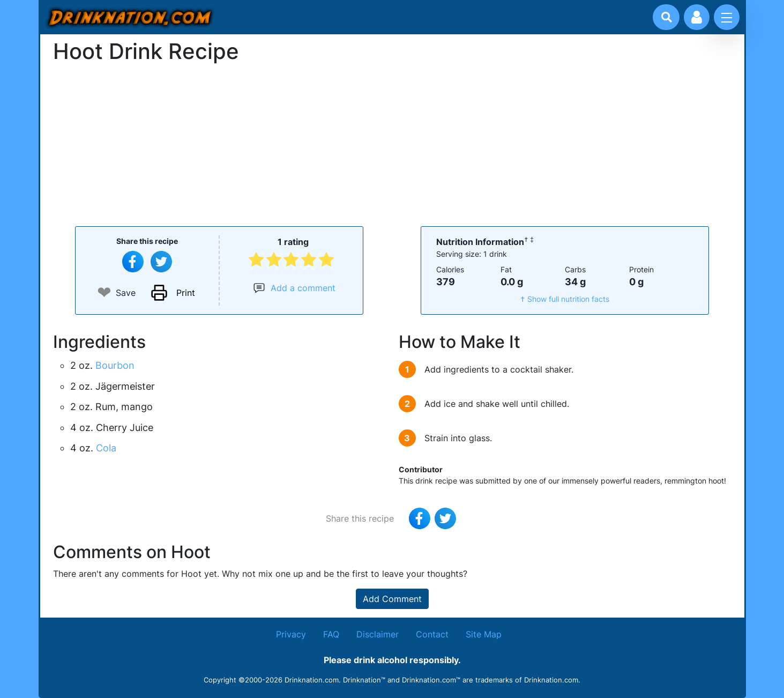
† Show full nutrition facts (565, 299)
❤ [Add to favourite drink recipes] (104, 292)
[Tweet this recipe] (161, 262)
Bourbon (115, 365)
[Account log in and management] (697, 17)
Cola (106, 448)
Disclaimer (378, 634)
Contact (432, 634)
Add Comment (392, 599)
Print (186, 293)
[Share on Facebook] (133, 262)
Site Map (484, 634)
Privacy (291, 634)
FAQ (331, 634)
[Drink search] (667, 17)
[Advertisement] (392, 144)
